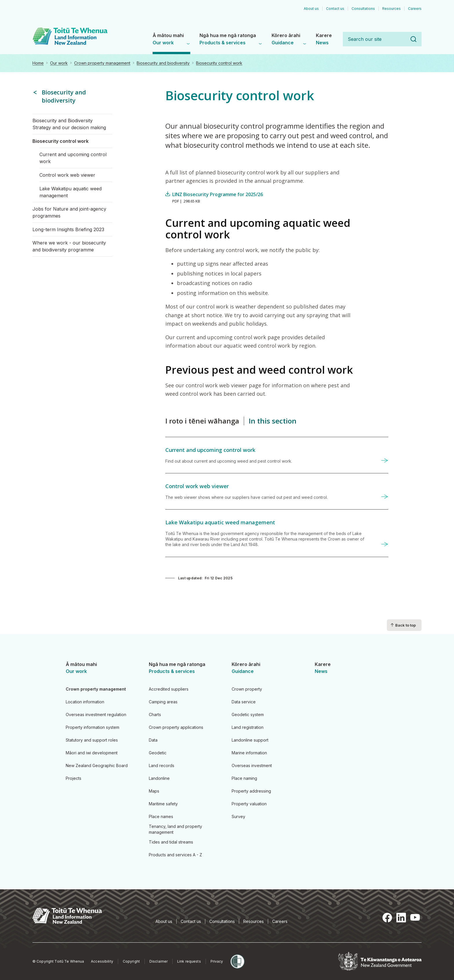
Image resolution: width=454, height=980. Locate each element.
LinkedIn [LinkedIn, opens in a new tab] (401, 917)
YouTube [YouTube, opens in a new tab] (415, 917)
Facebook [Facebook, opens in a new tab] (387, 917)
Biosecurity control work (219, 63)
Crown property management (102, 63)
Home (38, 63)
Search (413, 39)
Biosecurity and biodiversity (163, 63)
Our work (59, 63)
